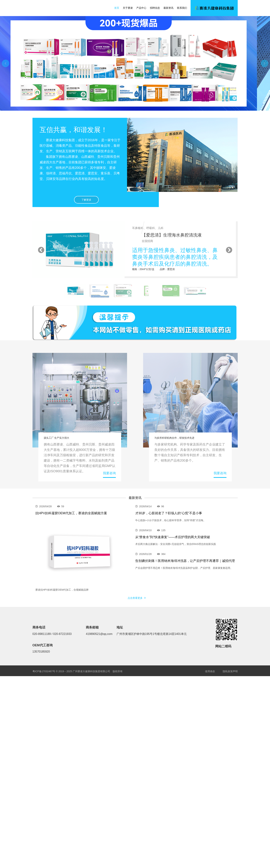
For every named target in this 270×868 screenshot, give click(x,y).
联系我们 (182, 8)
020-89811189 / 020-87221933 (52, 634)
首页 (117, 8)
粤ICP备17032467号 (44, 671)
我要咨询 (109, 473)
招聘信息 (155, 8)
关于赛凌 (128, 8)
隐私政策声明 (230, 671)
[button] (6, 63)
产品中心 (141, 8)
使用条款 (210, 671)
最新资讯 (168, 8)
